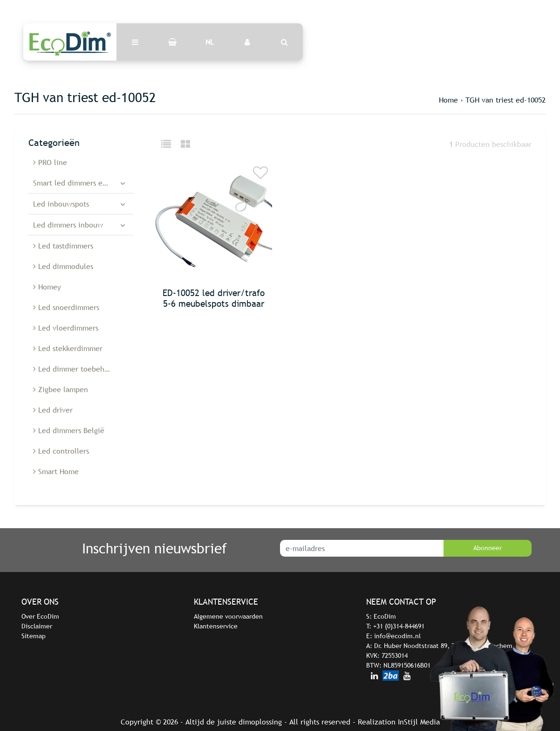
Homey (47, 287)
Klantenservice (216, 626)
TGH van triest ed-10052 (505, 100)
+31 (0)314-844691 (399, 626)
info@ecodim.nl (397, 636)
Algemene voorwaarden (228, 616)
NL (210, 42)
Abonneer (488, 548)
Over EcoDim (40, 616)
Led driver (53, 410)
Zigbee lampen (61, 389)
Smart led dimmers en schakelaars (83, 183)
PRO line (50, 162)
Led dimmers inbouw (68, 225)
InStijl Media (419, 722)
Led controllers (61, 451)
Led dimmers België (69, 430)
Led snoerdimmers (66, 307)
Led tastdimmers (63, 246)
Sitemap (34, 636)
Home (448, 100)
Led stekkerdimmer (68, 348)
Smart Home (56, 471)
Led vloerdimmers (66, 328)
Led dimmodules (63, 266)
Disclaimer (37, 626)
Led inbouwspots (61, 204)
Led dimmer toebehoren (76, 369)
